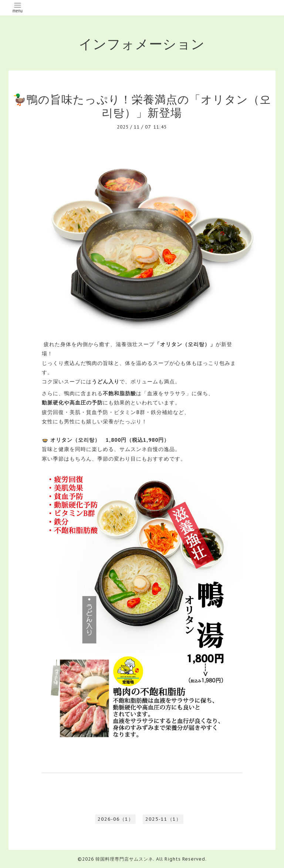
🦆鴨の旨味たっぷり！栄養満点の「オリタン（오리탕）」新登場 (142, 106)
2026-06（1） (116, 819)
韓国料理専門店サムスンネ (124, 859)
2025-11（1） (163, 819)
